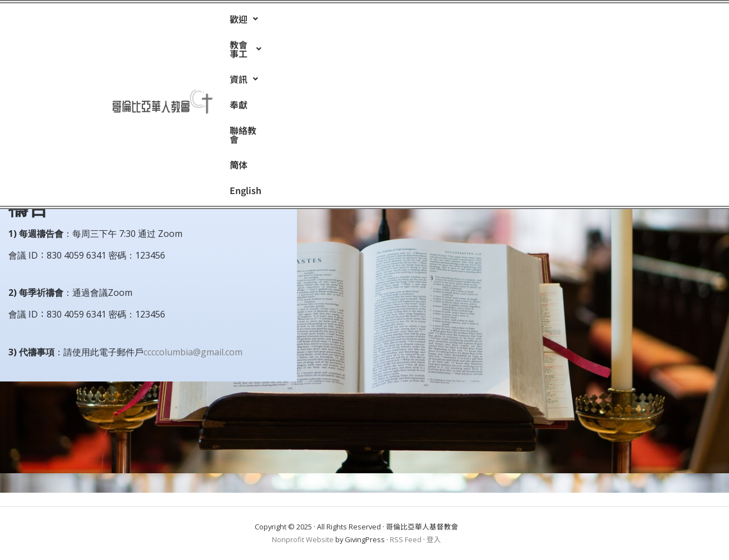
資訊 (352, 21)
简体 (478, 21)
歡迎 (244, 21)
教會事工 (298, 21)
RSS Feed (406, 539)
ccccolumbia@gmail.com (193, 352)
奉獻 (391, 21)
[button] (244, 21)
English (520, 21)
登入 (434, 539)
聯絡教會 (435, 21)
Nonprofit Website (303, 539)
